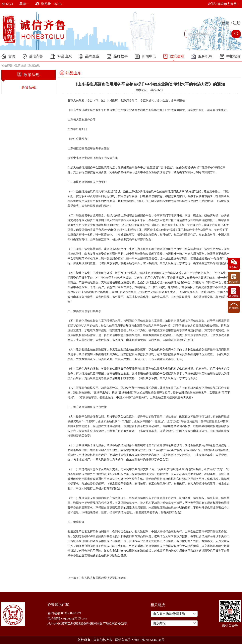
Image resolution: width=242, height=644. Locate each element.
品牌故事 (117, 56)
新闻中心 (146, 56)
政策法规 (174, 56)
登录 (225, 23)
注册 (237, 23)
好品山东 (61, 56)
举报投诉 (230, 56)
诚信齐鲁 (33, 56)
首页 (8, 56)
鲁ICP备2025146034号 (149, 640)
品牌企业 (89, 56)
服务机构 (202, 56)
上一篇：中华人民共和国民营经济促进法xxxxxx (97, 578)
